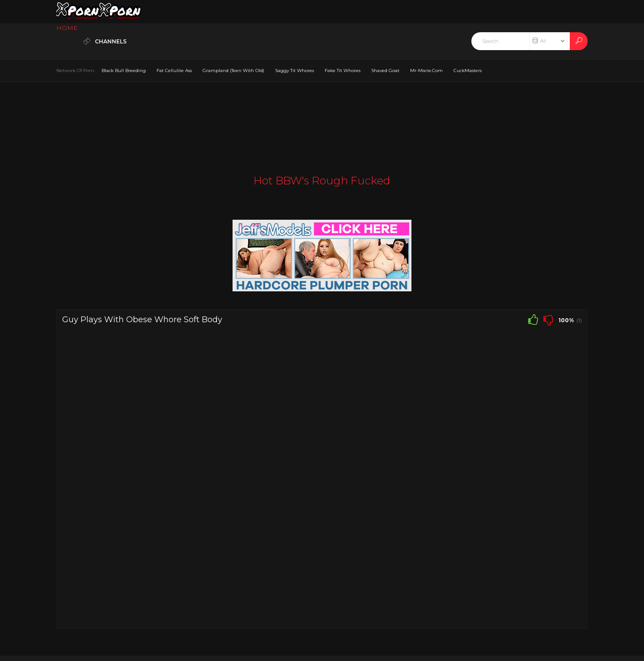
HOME (67, 28)
